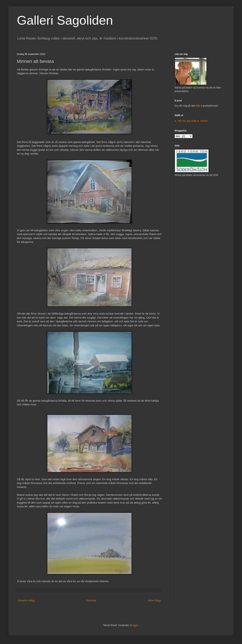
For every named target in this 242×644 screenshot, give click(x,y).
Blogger (134, 625)
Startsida (91, 600)
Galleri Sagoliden (65, 20)
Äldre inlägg (154, 600)
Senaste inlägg (26, 600)
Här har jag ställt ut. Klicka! (193, 121)
